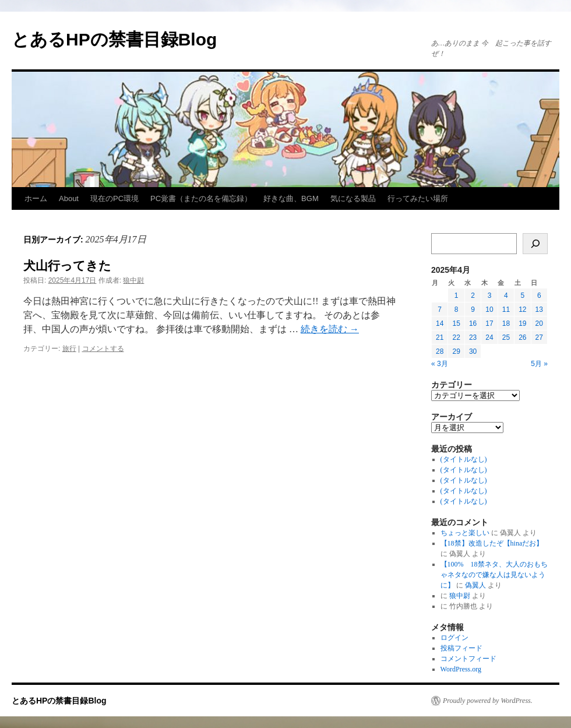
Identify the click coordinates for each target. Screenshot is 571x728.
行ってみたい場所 (418, 198)
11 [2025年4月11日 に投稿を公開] (506, 310)
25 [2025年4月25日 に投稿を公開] (506, 337)
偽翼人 (475, 585)
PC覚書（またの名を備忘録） (201, 198)
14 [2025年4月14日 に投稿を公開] (440, 323)
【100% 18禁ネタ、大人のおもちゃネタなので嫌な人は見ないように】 (494, 575)
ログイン (454, 638)
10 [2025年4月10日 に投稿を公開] (489, 310)
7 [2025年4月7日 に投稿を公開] (440, 310)
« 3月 (440, 364)
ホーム (36, 198)
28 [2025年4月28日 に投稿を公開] (440, 351)
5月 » (539, 364)
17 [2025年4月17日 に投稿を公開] (489, 323)
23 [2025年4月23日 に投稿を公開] (473, 337)
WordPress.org (461, 669)
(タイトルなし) (464, 459)
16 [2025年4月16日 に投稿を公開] (473, 323)
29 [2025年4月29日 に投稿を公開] (456, 351)
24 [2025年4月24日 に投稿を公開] (489, 337)
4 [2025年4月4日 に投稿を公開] (506, 296)
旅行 (69, 349)
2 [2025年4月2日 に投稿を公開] (473, 296)
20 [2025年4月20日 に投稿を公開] (539, 323)
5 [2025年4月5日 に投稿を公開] (522, 296)
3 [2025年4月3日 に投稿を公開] (490, 296)
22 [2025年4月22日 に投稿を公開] (456, 337)
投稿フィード (461, 648)
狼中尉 (133, 280)
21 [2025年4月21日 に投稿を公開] (440, 337)
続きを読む (330, 329)
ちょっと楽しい (465, 533)
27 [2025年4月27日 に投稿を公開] (539, 337)
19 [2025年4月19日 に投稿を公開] (522, 323)
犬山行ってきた (67, 265)
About (69, 198)
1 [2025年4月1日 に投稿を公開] (457, 296)
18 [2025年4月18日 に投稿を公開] (506, 323)
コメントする (103, 349)
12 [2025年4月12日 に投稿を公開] (522, 310)
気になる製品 (353, 198)
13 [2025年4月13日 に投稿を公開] (539, 310)
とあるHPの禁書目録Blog (114, 39)
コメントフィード (468, 659)
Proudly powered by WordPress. (488, 701)
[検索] (535, 244)
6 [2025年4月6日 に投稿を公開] (539, 296)
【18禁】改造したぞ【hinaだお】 (492, 543)
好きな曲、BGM (291, 198)
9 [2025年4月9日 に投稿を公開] (473, 310)
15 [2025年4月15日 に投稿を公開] (456, 323)
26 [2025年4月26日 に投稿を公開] (522, 337)
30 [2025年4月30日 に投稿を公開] (473, 351)
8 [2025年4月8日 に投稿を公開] (457, 310)
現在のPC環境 (114, 198)
